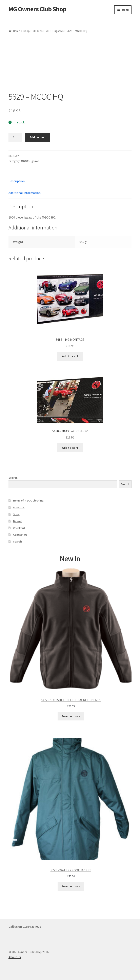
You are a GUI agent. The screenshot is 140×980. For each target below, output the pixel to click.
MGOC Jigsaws (55, 31)
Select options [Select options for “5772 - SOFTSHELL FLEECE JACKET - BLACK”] (71, 716)
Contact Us (20, 535)
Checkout (19, 528)
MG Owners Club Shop (37, 9)
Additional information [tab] (25, 193)
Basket (17, 521)
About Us (19, 507)
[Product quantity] (15, 137)
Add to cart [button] (70, 356)
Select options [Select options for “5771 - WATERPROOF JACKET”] (71, 886)
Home (17, 31)
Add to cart (38, 137)
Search (13, 478)
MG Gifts (38, 31)
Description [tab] (17, 181)
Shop (27, 31)
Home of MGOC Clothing (28, 501)
